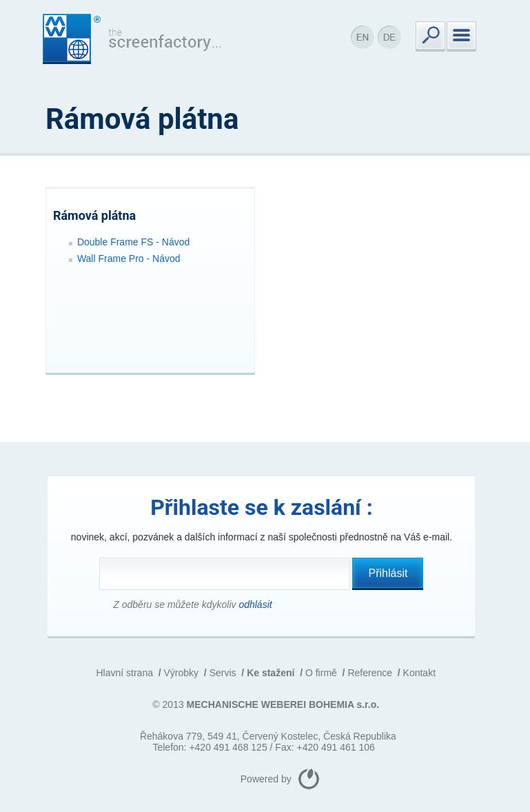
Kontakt (419, 673)
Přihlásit (388, 573)
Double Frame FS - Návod (133, 242)
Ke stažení (271, 673)
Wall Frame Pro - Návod (129, 258)
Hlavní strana (124, 673)
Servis (223, 673)
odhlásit (255, 605)
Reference (370, 673)
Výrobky (182, 673)
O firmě (321, 673)
